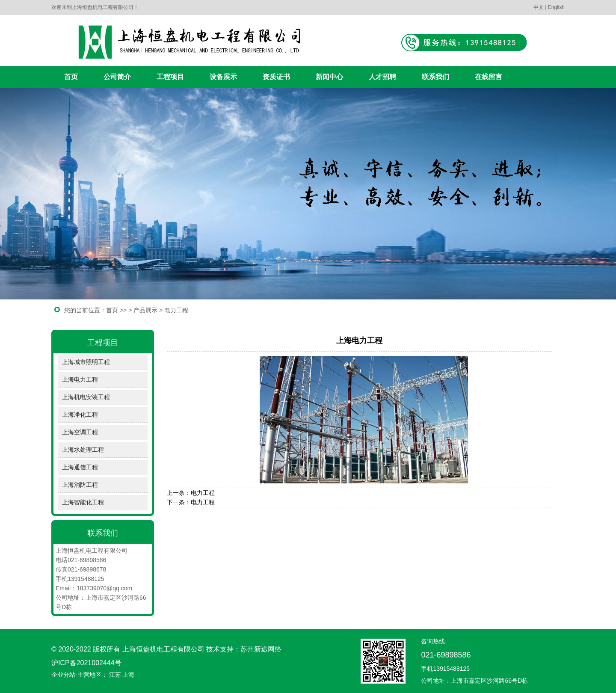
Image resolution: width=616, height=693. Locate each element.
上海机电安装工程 (86, 397)
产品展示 (145, 310)
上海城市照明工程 (86, 362)
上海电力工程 (80, 379)
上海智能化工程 (83, 502)
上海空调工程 (80, 432)
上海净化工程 (80, 415)
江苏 (115, 675)
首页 (71, 77)
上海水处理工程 (83, 450)
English (556, 7)
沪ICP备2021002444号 (86, 663)
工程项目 (170, 77)
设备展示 (223, 77)
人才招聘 (382, 77)
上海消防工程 (80, 485)
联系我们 (435, 77)
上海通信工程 (80, 467)
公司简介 (117, 77)
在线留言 (489, 77)
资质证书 (276, 77)
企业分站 (63, 675)
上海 (128, 675)
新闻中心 (329, 77)
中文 (539, 7)
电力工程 (176, 310)
